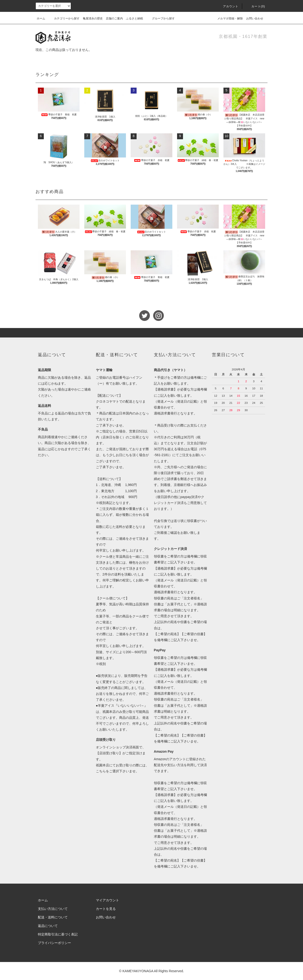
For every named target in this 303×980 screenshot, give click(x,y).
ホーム (41, 18)
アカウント (228, 6)
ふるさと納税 (134, 18)
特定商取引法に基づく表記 (58, 934)
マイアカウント (107, 900)
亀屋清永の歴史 (93, 18)
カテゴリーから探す (64, 18)
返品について (48, 926)
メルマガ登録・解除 (227, 18)
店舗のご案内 (114, 18)
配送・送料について (53, 917)
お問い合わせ (255, 18)
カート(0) (255, 6)
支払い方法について (53, 909)
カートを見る (106, 909)
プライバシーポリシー (54, 943)
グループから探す (160, 18)
